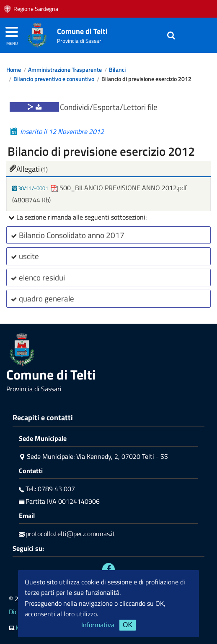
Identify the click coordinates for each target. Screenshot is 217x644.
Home (14, 70)
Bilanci (117, 70)
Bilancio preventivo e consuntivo (54, 79)
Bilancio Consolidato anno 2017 (67, 235)
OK (128, 625)
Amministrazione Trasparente (65, 70)
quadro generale (41, 298)
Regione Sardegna (36, 9)
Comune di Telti (82, 31)
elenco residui (37, 277)
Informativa (98, 625)
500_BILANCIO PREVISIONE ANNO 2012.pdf (119, 188)
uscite (24, 256)
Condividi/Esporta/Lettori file (109, 107)
